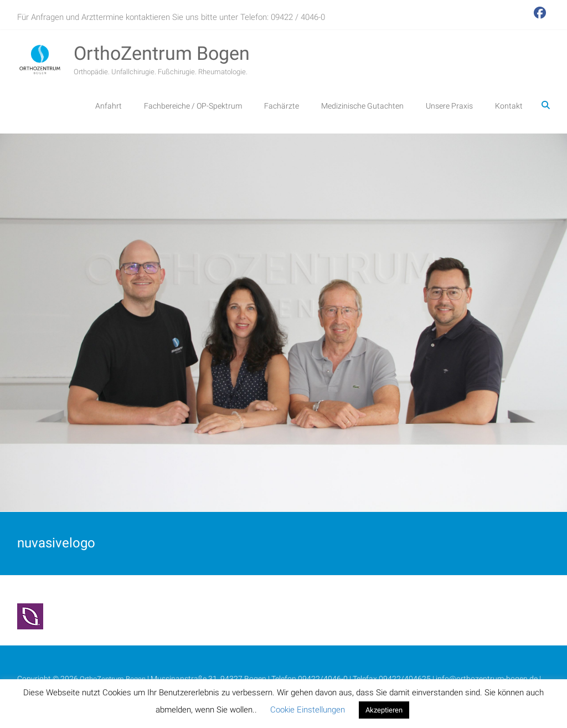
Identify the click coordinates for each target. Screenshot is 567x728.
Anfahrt (109, 106)
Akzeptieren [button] (384, 710)
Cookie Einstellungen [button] (308, 710)
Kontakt (509, 106)
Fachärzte (282, 106)
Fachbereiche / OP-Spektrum (193, 106)
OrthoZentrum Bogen (162, 53)
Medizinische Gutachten (362, 106)
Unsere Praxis (449, 106)
